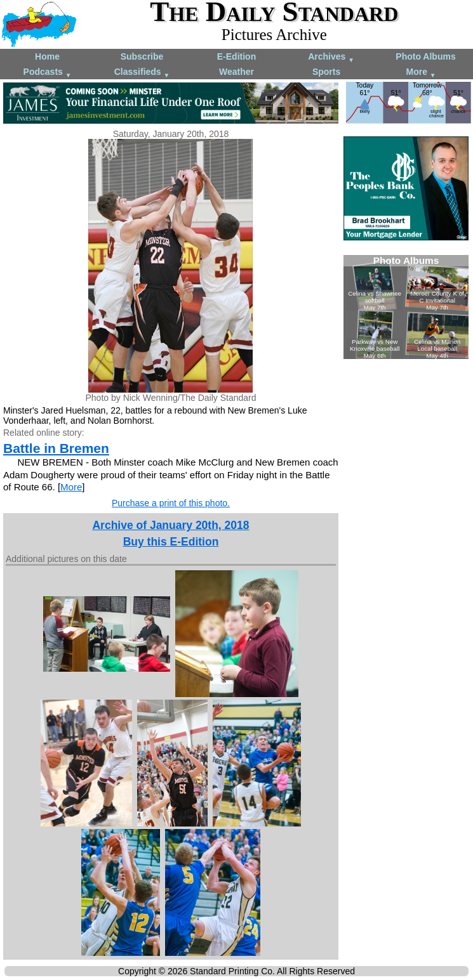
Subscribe (142, 56)
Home (47, 56)
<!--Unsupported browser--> (406, 307)
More (421, 73)
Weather (236, 72)
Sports (326, 72)
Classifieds (142, 73)
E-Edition (236, 56)
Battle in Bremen (56, 448)
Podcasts (48, 73)
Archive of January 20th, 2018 (170, 525)
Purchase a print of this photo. (171, 503)
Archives (331, 57)
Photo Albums (425, 56)
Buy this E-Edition (171, 542)
